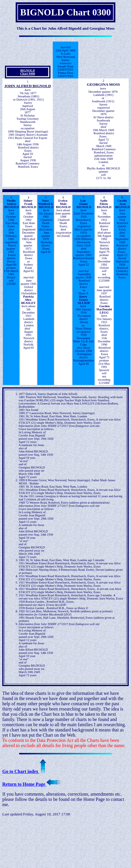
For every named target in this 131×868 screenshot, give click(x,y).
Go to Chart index (24, 771)
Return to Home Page (31, 784)
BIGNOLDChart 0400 (28, 72)
